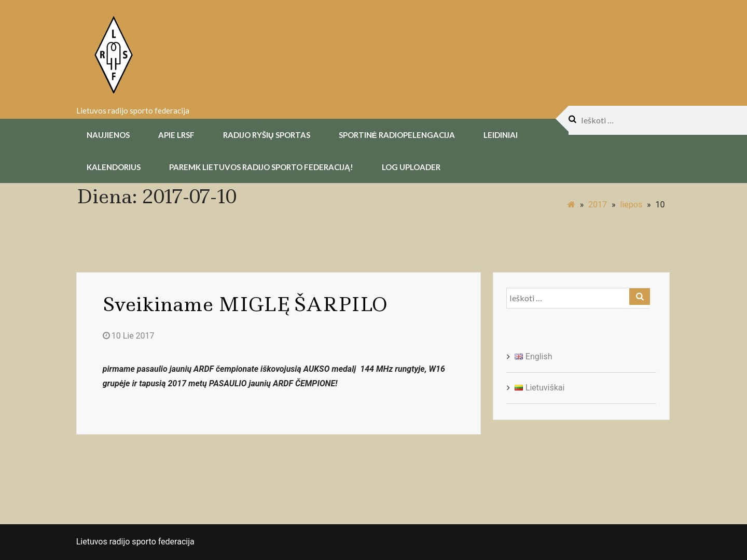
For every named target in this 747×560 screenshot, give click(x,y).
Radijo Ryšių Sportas (267, 135)
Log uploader (411, 167)
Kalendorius (114, 167)
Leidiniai (501, 135)
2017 (598, 205)
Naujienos (108, 135)
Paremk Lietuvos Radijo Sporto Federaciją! (261, 167)
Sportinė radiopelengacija (397, 135)
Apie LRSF (176, 135)
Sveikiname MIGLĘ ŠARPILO (245, 304)
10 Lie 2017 (129, 336)
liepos (632, 205)
